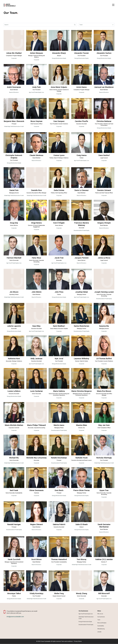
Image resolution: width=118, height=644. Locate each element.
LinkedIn (99, 632)
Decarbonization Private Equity (86, 625)
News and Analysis (102, 623)
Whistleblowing (101, 629)
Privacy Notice (78, 641)
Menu (99, 611)
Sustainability (101, 626)
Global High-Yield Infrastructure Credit (86, 618)
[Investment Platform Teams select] (97, 25)
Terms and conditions (67, 641)
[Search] (40, 25)
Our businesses (83, 611)
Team (99, 620)
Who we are (100, 614)
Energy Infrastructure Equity (85, 622)
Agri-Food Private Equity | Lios (86, 614)
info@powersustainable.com (15, 617)
